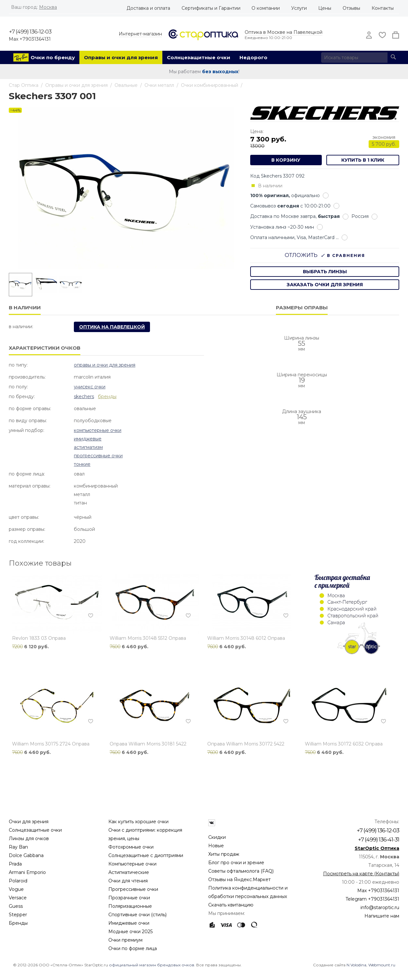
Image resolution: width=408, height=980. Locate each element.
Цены (325, 8)
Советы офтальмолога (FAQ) (241, 871)
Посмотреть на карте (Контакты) (361, 874)
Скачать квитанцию (231, 905)
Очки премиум (125, 940)
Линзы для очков (29, 839)
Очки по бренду (53, 57)
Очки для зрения (29, 822)
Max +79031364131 (30, 39)
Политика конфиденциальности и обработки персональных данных (248, 892)
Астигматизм (88, 447)
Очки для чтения (128, 881)
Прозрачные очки (129, 898)
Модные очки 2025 (130, 932)
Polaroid (18, 881)
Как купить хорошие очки (138, 822)
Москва (48, 7)
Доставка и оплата (148, 8)
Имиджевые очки (129, 923)
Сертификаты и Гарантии (211, 8)
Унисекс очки (90, 387)
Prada (15, 864)
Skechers (84, 396)
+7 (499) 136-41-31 (379, 839)
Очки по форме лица (133, 948)
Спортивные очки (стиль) (137, 915)
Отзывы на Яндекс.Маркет (239, 879)
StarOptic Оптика (377, 848)
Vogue (16, 889)
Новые (216, 846)
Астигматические (129, 872)
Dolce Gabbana (26, 855)
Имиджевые (88, 439)
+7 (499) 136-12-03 (30, 32)
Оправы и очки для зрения (121, 57)
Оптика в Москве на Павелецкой (284, 32)
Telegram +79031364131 (372, 899)
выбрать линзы (325, 272)
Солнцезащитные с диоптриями (146, 855)
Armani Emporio (27, 872)
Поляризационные (130, 906)
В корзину (286, 160)
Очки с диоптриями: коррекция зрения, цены (145, 834)
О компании (266, 8)
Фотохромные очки (131, 847)
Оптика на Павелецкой (112, 327)
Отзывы (351, 8)
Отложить (301, 255)
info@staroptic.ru (380, 907)
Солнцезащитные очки (199, 57)
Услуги (299, 8)
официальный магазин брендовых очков (152, 965)
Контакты (383, 8)
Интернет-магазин (140, 34)
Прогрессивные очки (98, 456)
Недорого (253, 57)
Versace (18, 898)
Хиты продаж (224, 854)
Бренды (18, 923)
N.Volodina (356, 965)
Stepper (18, 915)
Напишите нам (382, 916)
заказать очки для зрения (325, 285)
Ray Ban (18, 847)
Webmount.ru (382, 965)
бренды (107, 396)
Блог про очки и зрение (236, 863)
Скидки (217, 837)
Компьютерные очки (98, 430)
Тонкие (82, 464)
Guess (16, 906)
